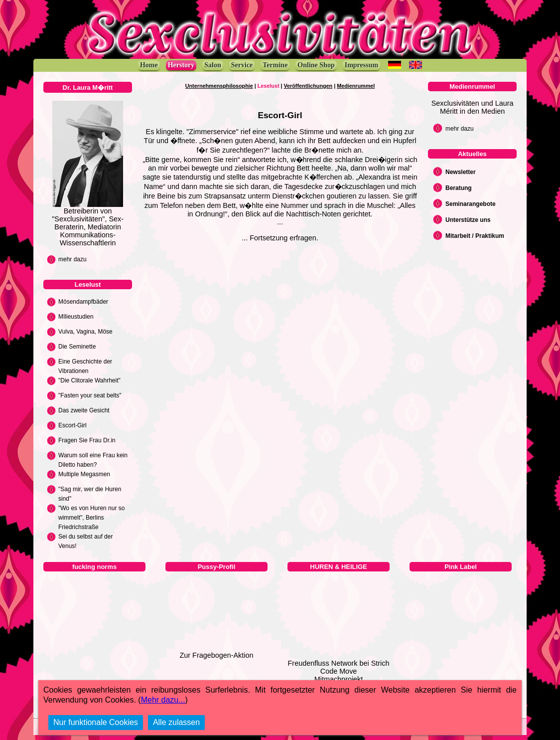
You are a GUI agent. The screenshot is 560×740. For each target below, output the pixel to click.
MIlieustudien (76, 317)
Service (242, 65)
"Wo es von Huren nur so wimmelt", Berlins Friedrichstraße (91, 518)
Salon (212, 65)
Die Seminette (77, 347)
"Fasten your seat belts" (90, 395)
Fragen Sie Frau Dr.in (87, 440)
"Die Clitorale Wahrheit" (89, 380)
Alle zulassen (176, 722)
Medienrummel (356, 86)
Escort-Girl (72, 425)
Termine (275, 65)
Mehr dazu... (163, 700)
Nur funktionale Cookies (96, 722)
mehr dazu (72, 259)
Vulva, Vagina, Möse (85, 332)
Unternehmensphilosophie (219, 86)
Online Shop (316, 65)
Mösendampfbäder (83, 302)
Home (149, 65)
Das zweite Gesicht (84, 410)
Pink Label (461, 567)
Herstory (181, 65)
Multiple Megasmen (84, 474)
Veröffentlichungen (308, 86)
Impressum (361, 65)
